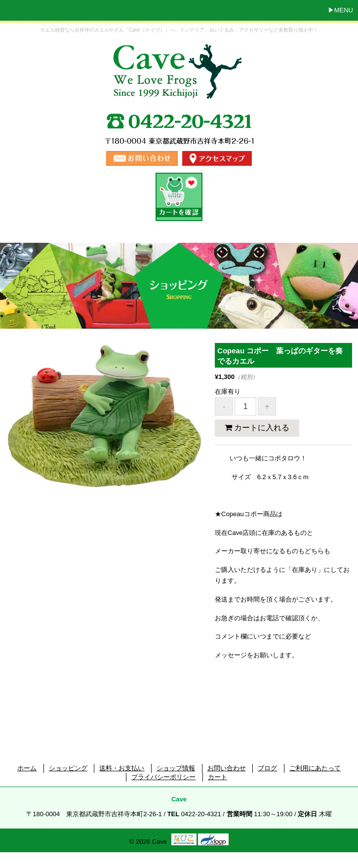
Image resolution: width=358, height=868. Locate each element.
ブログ (267, 768)
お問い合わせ (227, 768)
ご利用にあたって (315, 768)
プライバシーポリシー (163, 777)
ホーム (27, 768)
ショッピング (68, 768)
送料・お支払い (122, 768)
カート (218, 777)
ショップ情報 (176, 768)
